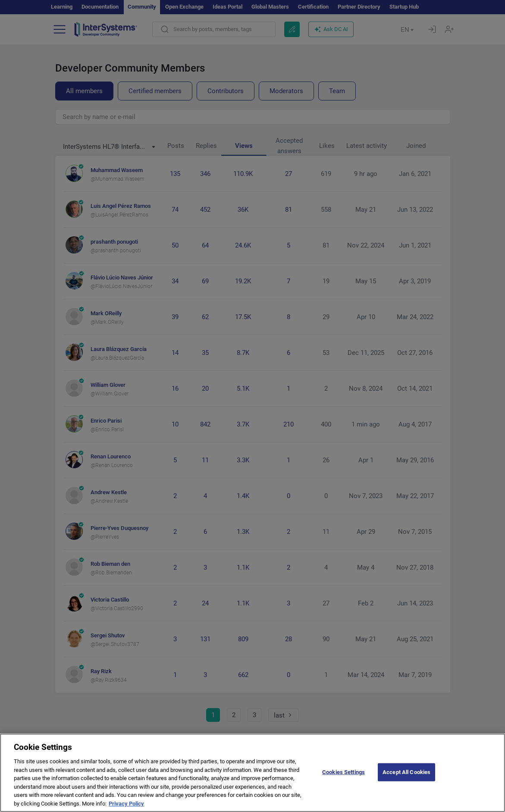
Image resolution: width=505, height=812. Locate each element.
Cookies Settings (343, 781)
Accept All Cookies (406, 781)
